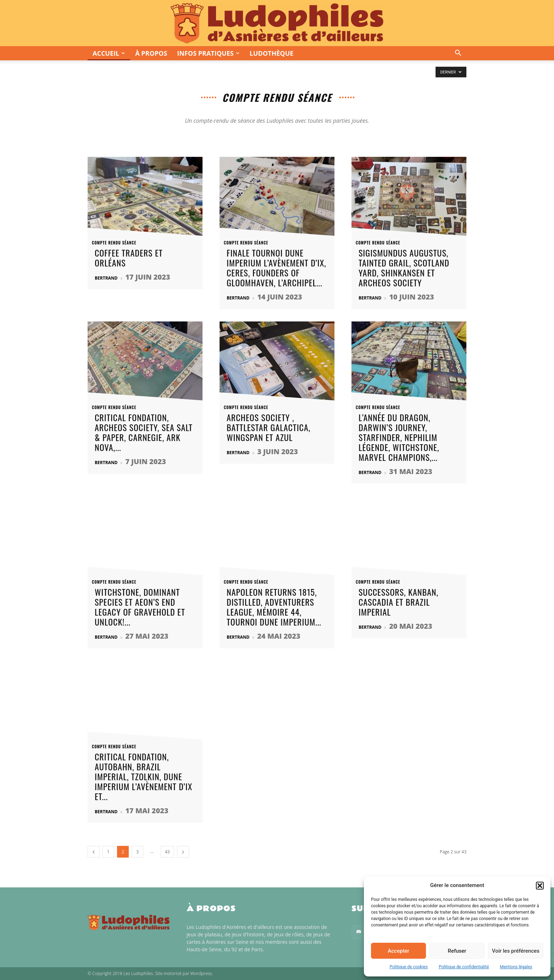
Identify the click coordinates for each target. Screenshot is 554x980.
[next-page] (183, 852)
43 (167, 852)
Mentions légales (516, 967)
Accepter (398, 951)
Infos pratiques (208, 53)
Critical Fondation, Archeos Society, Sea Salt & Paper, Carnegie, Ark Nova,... (144, 432)
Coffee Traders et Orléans (129, 258)
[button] (540, 886)
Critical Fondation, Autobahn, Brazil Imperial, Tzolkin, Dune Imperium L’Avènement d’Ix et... (143, 776)
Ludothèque (272, 53)
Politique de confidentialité (464, 967)
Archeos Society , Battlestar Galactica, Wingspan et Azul (268, 427)
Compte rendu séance (118, 243)
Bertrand (106, 278)
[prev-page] (94, 852)
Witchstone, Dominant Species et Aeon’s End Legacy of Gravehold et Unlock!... (140, 607)
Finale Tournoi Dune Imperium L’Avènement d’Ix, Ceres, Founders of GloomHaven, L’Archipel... (276, 268)
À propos (151, 53)
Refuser (457, 951)
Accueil (109, 53)
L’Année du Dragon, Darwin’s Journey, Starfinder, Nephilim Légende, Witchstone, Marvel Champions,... (399, 437)
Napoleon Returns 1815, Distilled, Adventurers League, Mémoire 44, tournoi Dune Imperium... (274, 607)
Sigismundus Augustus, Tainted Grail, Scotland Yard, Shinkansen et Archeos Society (404, 268)
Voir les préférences (516, 951)
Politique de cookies (409, 967)
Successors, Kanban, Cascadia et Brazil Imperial (398, 602)
